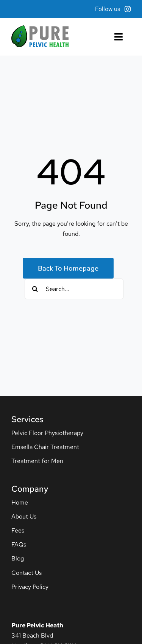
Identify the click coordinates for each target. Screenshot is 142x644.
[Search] (35, 289)
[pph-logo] (40, 28)
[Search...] (74, 289)
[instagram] (128, 9)
